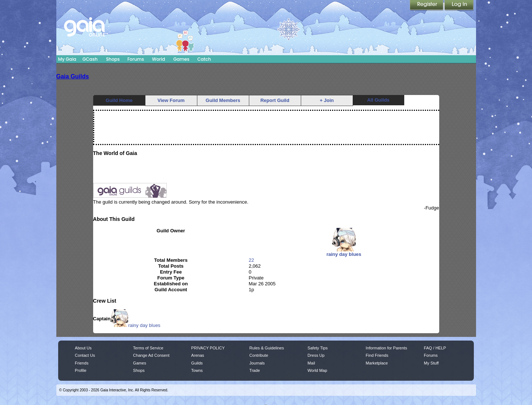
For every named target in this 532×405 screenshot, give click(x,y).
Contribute (259, 355)
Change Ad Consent (151, 355)
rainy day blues (135, 325)
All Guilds (378, 100)
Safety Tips (318, 348)
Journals (257, 363)
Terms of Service (148, 348)
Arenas (198, 355)
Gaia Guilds (73, 76)
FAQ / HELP (435, 348)
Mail (311, 363)
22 (251, 260)
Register (427, 6)
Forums (136, 59)
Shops (113, 59)
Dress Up (316, 355)
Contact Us (85, 355)
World (159, 59)
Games (182, 59)
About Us (83, 348)
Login (459, 6)
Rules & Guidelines (267, 348)
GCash (90, 59)
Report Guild (275, 100)
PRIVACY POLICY (208, 348)
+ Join (327, 100)
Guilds (197, 363)
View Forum (171, 100)
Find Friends (377, 355)
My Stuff (431, 363)
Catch (204, 59)
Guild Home (119, 100)
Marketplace (377, 363)
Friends (82, 363)
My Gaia (67, 59)
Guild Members (223, 100)
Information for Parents (386, 348)
